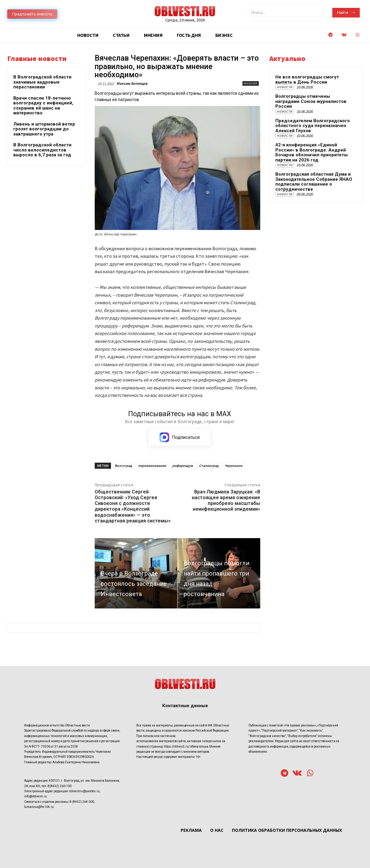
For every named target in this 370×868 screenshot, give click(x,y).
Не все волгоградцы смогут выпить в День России (307, 80)
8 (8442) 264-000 (82, 802)
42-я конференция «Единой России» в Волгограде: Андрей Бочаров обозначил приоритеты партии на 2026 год (311, 152)
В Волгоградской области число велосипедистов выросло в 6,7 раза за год (42, 150)
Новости (285, 87)
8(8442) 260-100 (60, 786)
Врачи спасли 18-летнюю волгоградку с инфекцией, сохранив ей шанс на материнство (43, 106)
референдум (183, 466)
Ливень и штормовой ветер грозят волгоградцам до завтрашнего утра (44, 129)
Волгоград (123, 466)
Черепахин (234, 466)
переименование (152, 466)
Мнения (251, 83)
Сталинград (209, 466)
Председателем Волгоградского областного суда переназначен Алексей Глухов (313, 126)
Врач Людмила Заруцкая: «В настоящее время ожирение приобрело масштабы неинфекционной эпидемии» (226, 501)
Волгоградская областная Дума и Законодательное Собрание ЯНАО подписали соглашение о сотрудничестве (314, 182)
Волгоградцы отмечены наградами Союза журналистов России (311, 101)
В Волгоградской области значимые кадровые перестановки (42, 82)
